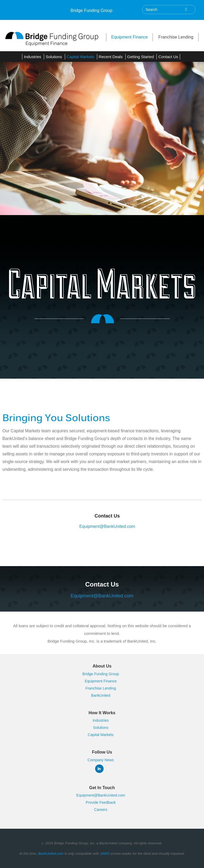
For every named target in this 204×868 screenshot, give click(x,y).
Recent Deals (111, 57)
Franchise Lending (176, 37)
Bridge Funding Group (92, 10)
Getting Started (141, 57)
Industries (33, 57)
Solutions (54, 57)
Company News (101, 760)
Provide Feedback (101, 802)
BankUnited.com (51, 854)
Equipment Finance (130, 37)
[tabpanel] (102, 133)
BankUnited (101, 695)
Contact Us (168, 57)
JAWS (105, 854)
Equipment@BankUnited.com (107, 526)
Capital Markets (80, 57)
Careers (101, 810)
